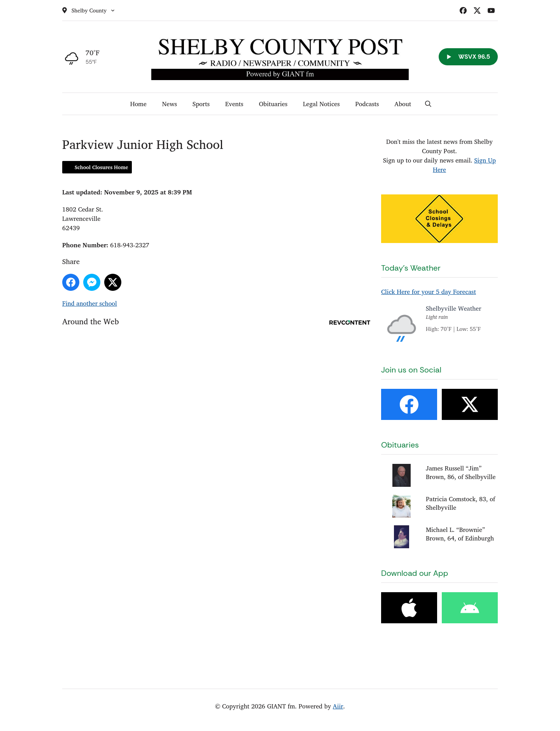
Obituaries (273, 104)
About (403, 104)
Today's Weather (411, 268)
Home (138, 104)
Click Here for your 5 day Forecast (429, 292)
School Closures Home (101, 167)
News (170, 104)
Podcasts (367, 104)
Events (234, 104)
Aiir (338, 706)
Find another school (90, 303)
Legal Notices (321, 104)
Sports (201, 104)
